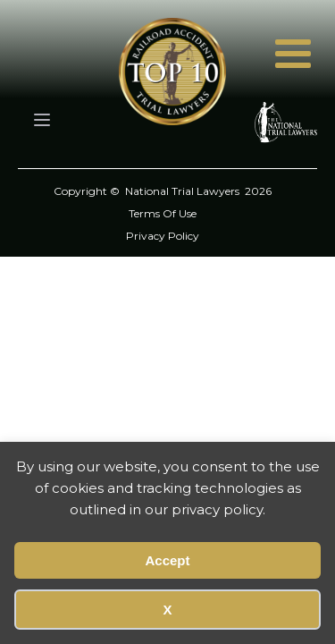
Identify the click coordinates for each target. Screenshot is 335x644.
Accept (167, 560)
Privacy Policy (163, 236)
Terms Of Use (163, 213)
